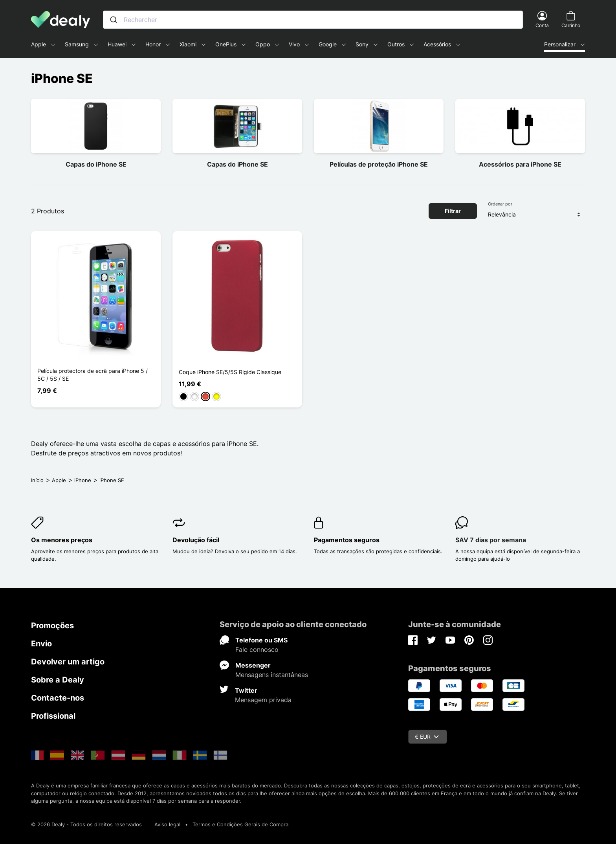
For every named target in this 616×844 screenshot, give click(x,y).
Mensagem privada (263, 700)
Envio (41, 644)
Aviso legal (167, 824)
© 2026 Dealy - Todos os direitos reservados (86, 824)
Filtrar (453, 211)
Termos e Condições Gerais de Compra (240, 824)
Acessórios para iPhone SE (520, 164)
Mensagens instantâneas (272, 675)
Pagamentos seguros (347, 540)
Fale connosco (257, 650)
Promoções (52, 626)
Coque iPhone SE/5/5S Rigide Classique (230, 372)
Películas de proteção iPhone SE (379, 164)
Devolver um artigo (68, 662)
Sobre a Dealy (58, 680)
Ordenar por (500, 204)
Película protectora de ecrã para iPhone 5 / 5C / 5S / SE (93, 375)
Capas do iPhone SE (96, 164)
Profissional (53, 716)
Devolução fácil (196, 540)
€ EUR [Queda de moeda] (427, 737)
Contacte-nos (58, 698)
